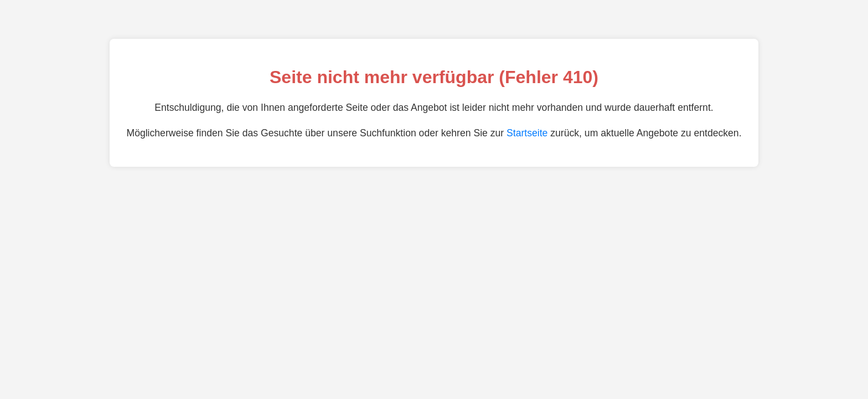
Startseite (527, 133)
